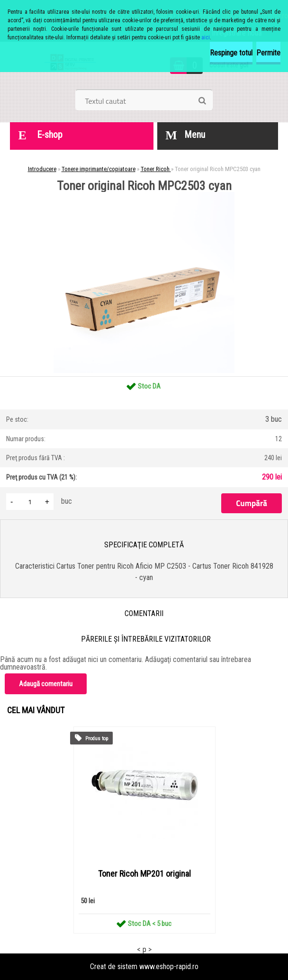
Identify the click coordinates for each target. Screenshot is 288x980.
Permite (268, 53)
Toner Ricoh (156, 169)
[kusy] (30, 502)
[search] (202, 101)
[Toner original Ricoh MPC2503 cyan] (144, 195)
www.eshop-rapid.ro (169, 966)
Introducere (42, 169)
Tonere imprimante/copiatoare (99, 169)
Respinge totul (231, 53)
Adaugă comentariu (46, 684)
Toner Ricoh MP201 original (144, 874)
